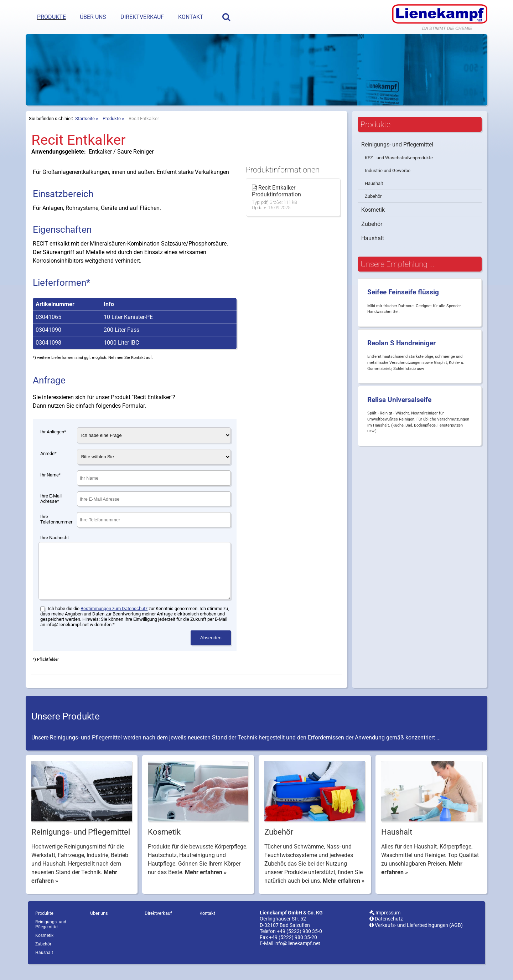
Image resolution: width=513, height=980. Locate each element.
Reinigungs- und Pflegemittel (397, 145)
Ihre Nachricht (55, 538)
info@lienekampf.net (297, 954)
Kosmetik (373, 210)
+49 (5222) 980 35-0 (299, 942)
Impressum (385, 924)
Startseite (85, 118)
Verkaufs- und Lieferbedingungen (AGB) (416, 936)
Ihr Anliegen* (53, 432)
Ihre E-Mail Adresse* (51, 499)
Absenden (211, 648)
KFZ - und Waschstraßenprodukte (399, 158)
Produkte (51, 17)
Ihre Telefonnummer (56, 519)
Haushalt (374, 183)
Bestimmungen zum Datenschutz (114, 619)
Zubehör (373, 196)
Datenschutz (386, 930)
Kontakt (191, 17)
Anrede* (48, 453)
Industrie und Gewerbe (388, 171)
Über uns (93, 17)
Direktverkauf (142, 17)
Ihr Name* (51, 475)
